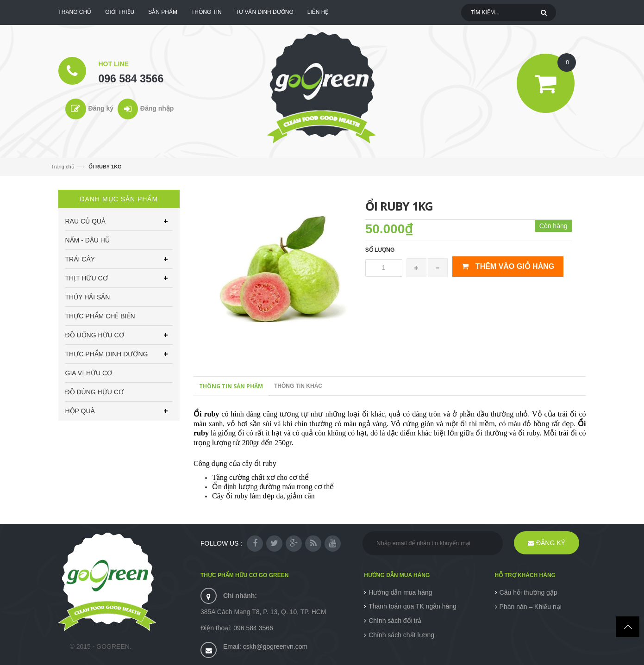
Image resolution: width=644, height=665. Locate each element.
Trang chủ (63, 167)
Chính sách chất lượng (401, 635)
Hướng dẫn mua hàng (400, 592)
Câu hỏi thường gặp (528, 592)
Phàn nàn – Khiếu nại (531, 607)
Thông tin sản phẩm (231, 386)
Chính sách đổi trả (395, 621)
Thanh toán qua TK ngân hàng (413, 606)
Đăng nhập (157, 108)
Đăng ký (101, 108)
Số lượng (380, 250)
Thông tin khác (298, 386)
